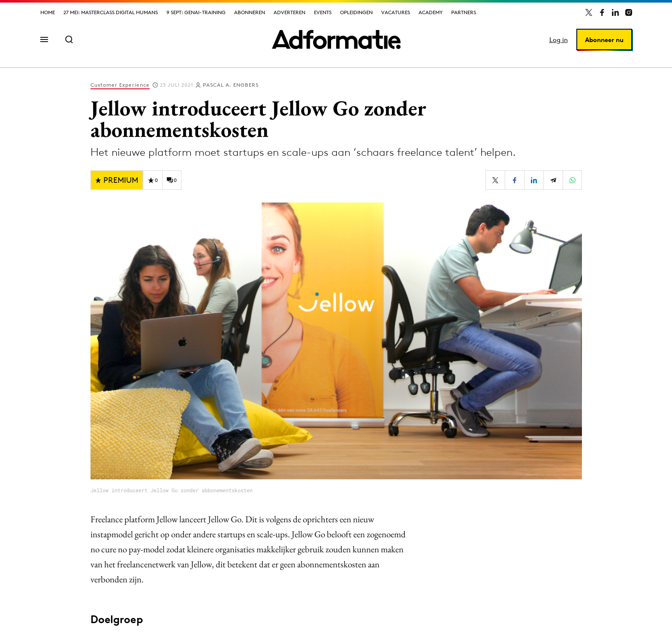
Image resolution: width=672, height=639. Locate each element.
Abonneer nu (604, 40)
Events (323, 12)
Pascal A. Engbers (231, 85)
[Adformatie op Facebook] (602, 12)
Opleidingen (356, 12)
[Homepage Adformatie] (336, 39)
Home (48, 12)
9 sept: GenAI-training (196, 12)
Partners (464, 12)
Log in (559, 40)
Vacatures (396, 12)
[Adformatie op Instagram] (629, 12)
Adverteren (289, 12)
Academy (431, 12)
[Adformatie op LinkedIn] (615, 12)
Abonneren (250, 12)
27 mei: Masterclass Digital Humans (111, 12)
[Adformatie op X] (589, 12)
